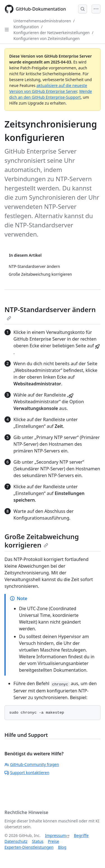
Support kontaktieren (27, 773)
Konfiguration (26, 27)
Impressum (56, 835)
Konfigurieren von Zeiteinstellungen (46, 38)
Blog (62, 847)
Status (38, 841)
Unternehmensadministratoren (42, 21)
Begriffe (81, 835)
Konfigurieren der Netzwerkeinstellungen (52, 33)
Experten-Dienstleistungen (29, 847)
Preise (53, 841)
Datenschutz (16, 841)
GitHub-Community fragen (32, 764)
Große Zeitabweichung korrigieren (42, 541)
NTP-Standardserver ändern (50, 313)
